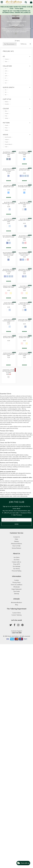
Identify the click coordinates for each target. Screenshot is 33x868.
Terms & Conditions (17, 585)
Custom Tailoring (16, 615)
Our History (17, 569)
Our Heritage (16, 566)
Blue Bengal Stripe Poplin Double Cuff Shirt (24, 153)
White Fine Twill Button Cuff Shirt (9, 303)
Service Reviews (16, 548)
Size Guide (17, 591)
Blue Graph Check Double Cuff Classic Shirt (24, 237)
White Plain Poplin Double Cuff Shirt (24, 337)
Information (17, 576)
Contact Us (17, 537)
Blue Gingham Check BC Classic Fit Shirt (9, 236)
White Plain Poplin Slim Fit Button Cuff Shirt (9, 354)
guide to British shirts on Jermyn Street (20, 427)
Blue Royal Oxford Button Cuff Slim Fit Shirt (24, 270)
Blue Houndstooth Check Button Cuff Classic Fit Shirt (9, 254)
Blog (17, 605)
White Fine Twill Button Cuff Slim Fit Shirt (24, 304)
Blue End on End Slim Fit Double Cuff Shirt (24, 186)
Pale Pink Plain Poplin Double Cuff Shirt (24, 287)
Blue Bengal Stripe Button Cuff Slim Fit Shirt (9, 153)
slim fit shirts (10, 447)
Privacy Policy (16, 582)
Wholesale (16, 587)
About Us (16, 553)
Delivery (16, 541)
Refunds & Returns (17, 544)
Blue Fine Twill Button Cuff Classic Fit (9, 203)
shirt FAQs (15, 428)
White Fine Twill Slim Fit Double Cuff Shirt (24, 320)
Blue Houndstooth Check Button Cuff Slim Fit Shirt (24, 254)
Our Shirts (17, 557)
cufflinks (30, 465)
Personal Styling (17, 571)
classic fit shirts (11, 445)
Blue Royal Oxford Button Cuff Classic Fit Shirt (9, 270)
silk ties (23, 465)
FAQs (16, 539)
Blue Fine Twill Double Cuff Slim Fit (24, 220)
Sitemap (17, 594)
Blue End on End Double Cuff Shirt (9, 186)
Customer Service (17, 533)
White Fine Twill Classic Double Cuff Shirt (9, 321)
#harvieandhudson (16, 602)
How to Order (16, 546)
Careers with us (16, 562)
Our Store (17, 560)
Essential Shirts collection (14, 396)
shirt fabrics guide (5, 428)
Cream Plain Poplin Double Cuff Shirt (9, 287)
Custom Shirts (17, 613)
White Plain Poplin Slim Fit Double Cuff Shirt (24, 354)
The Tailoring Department (17, 609)
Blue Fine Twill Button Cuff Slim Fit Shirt (24, 203)
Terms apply (19, 8)
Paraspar (20, 641)
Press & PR (17, 564)
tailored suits (17, 465)
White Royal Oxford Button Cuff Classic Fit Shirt (9, 371)
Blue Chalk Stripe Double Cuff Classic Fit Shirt (9, 170)
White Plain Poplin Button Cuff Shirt (9, 337)
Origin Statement (16, 589)
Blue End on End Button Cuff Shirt (24, 169)
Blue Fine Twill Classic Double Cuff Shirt (9, 220)
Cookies (16, 580)
